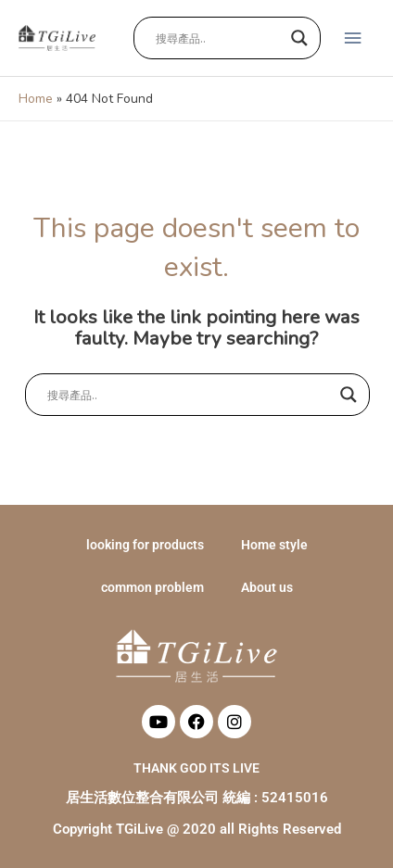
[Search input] (219, 38)
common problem (152, 587)
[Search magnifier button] (299, 38)
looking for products (145, 545)
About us (267, 587)
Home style (274, 545)
